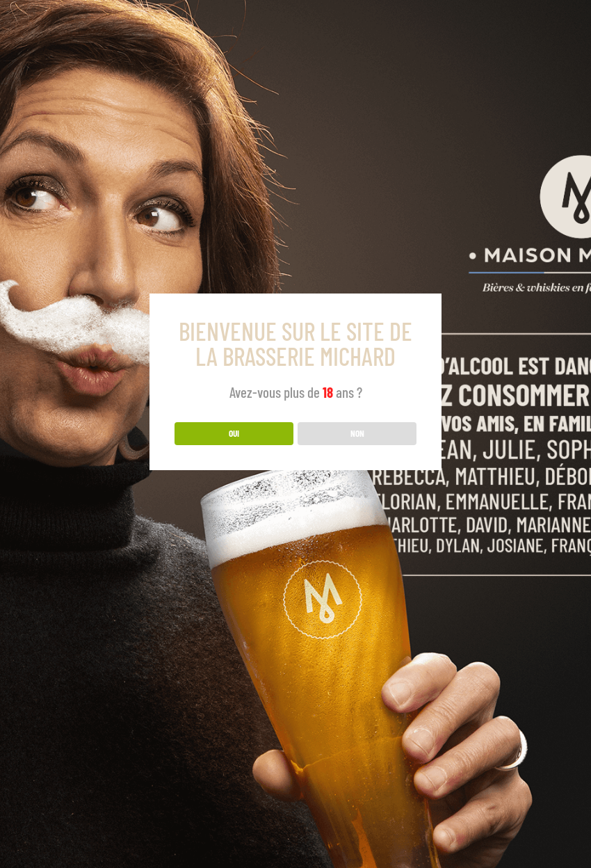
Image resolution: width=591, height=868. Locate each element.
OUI (234, 433)
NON (357, 433)
